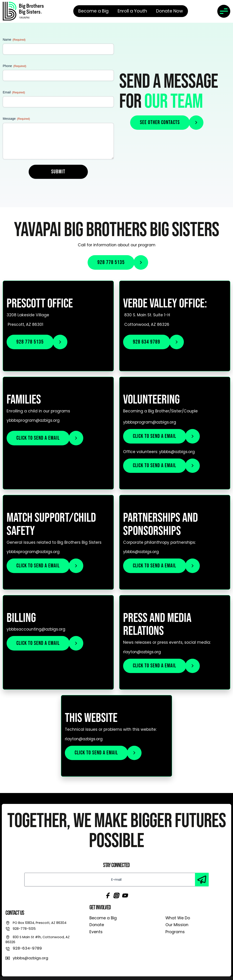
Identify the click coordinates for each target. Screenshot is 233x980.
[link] (23, 11)
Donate (97, 925)
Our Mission (177, 925)
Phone (14, 66)
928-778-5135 (24, 929)
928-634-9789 (27, 948)
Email (14, 92)
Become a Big (103, 918)
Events (96, 932)
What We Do (178, 918)
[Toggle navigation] (224, 11)
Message (16, 119)
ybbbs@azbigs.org (30, 958)
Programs (175, 932)
